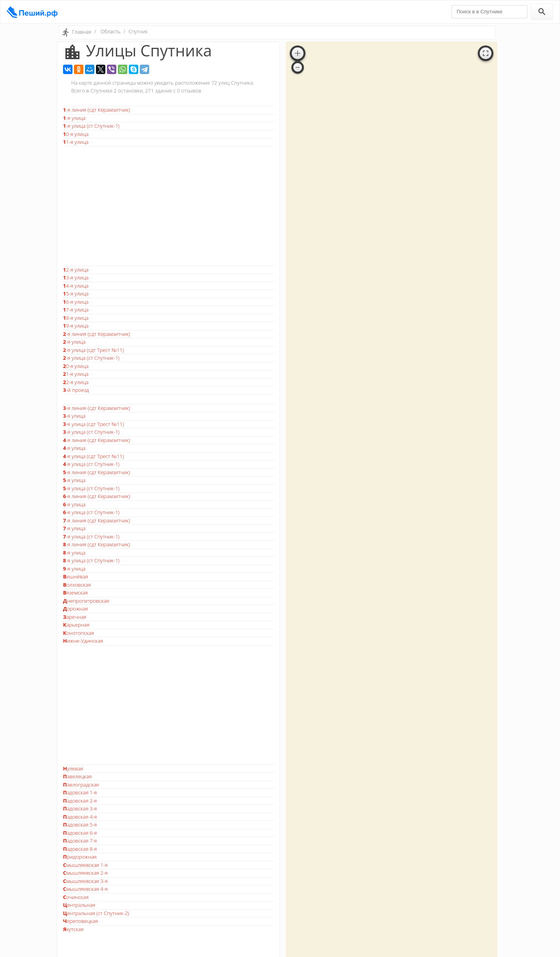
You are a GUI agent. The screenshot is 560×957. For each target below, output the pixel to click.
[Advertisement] (168, 206)
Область (111, 31)
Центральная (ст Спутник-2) (96, 913)
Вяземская (75, 593)
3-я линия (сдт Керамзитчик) (97, 408)
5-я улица (74, 480)
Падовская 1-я (80, 792)
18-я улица (76, 318)
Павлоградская (81, 785)
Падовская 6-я (80, 833)
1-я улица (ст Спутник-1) (91, 126)
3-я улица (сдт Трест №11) (93, 424)
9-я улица (74, 569)
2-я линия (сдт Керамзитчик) (97, 334)
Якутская (73, 929)
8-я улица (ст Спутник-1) (91, 560)
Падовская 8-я (80, 849)
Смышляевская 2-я (85, 873)
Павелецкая (77, 776)
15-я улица (76, 294)
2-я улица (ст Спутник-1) (91, 358)
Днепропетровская (86, 601)
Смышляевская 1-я (85, 865)
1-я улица (74, 118)
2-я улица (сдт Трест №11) (93, 350)
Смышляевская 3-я (85, 881)
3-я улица (74, 416)
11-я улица (76, 142)
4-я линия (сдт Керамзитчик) (97, 440)
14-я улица (76, 286)
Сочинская (76, 897)
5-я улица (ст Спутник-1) (91, 488)
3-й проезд (76, 390)
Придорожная (80, 857)
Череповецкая (80, 921)
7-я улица (74, 528)
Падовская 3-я (80, 808)
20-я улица (76, 366)
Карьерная (76, 625)
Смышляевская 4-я (85, 889)
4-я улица (74, 448)
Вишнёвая (76, 576)
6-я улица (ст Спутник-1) (91, 512)
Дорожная (75, 609)
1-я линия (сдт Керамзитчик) (97, 110)
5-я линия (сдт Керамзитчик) (97, 472)
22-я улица (76, 382)
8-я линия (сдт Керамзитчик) (97, 544)
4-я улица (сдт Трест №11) (93, 456)
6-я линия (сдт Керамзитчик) (97, 496)
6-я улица (74, 504)
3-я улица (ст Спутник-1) (91, 432)
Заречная (75, 617)
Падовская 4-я (80, 817)
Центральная (79, 905)
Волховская (77, 585)
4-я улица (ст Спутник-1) (91, 464)
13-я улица (76, 277)
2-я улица (74, 342)
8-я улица (74, 553)
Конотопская (79, 633)
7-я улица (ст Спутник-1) (91, 536)
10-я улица (76, 134)
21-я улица (76, 374)
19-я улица (76, 326)
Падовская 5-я (80, 825)
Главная (81, 32)
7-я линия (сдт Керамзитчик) (97, 520)
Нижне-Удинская (83, 641)
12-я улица (76, 270)
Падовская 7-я (80, 841)
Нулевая (73, 768)
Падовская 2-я (80, 801)
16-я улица (76, 302)
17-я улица (76, 310)
